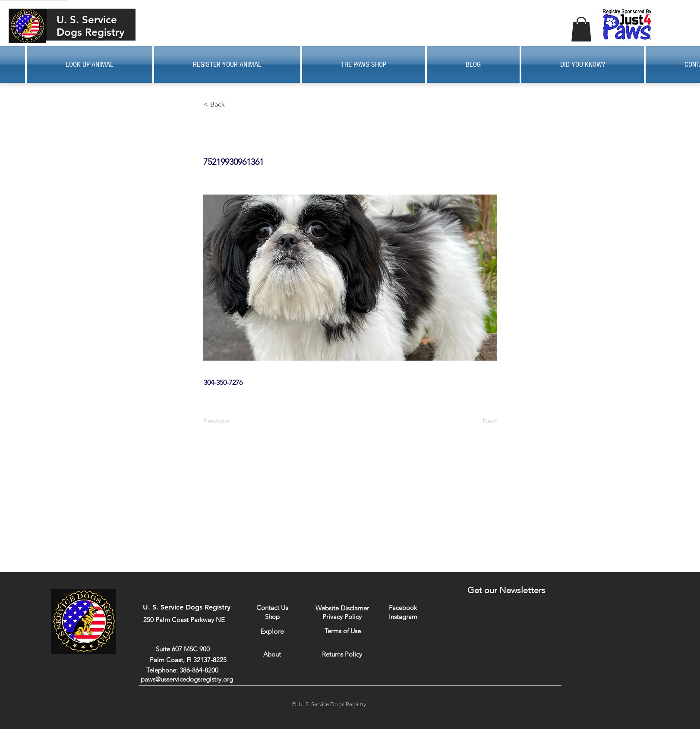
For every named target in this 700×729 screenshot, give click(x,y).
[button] (581, 29)
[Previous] (232, 421)
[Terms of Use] (342, 631)
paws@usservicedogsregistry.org (187, 679)
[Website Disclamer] (342, 608)
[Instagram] (403, 616)
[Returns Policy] (342, 654)
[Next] (476, 421)
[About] (272, 654)
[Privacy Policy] (342, 616)
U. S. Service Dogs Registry (90, 26)
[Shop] (272, 617)
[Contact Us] (272, 608)
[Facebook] (403, 608)
